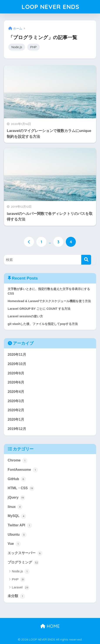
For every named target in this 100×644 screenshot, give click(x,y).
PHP (34, 47)
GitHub (17, 479)
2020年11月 (17, 355)
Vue (14, 544)
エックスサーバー (25, 553)
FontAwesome (23, 470)
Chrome (18, 461)
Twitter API (20, 525)
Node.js (17, 47)
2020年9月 (16, 373)
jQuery (16, 498)
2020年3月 (16, 401)
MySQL (17, 516)
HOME (50, 626)
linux (15, 507)
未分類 (16, 596)
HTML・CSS (21, 488)
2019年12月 (17, 429)
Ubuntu (17, 535)
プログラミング (23, 563)
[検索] (86, 260)
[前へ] (29, 242)
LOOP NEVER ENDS (50, 7)
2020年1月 (16, 419)
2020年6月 (16, 382)
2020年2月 (16, 410)
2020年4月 (16, 392)
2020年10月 (17, 364)
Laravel (20, 588)
